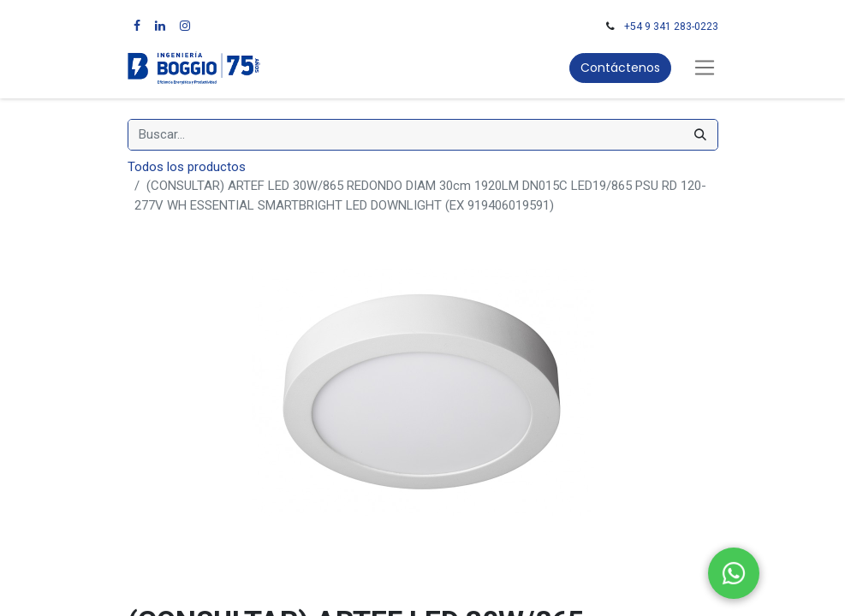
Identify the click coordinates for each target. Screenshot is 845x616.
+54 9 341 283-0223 (671, 27)
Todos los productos (187, 167)
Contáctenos (620, 68)
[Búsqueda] (700, 135)
